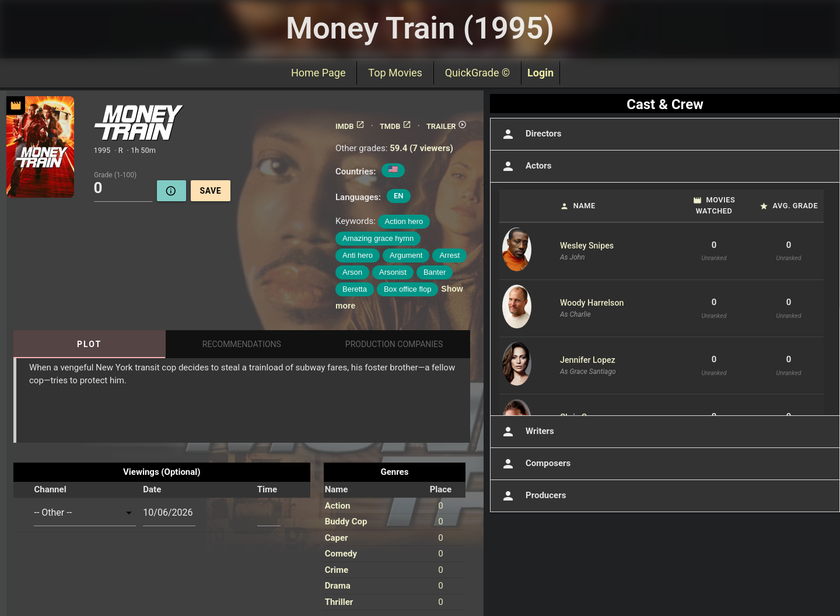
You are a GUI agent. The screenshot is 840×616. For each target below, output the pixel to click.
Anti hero (358, 255)
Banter (435, 272)
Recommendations (242, 344)
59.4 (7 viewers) (421, 148)
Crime (337, 570)
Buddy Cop (346, 521)
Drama (338, 586)
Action (338, 506)
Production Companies (394, 344)
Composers (535, 464)
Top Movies (395, 73)
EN (399, 196)
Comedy (341, 554)
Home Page (318, 73)
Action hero (404, 221)
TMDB (395, 126)
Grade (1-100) (115, 174)
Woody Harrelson (592, 303)
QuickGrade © (477, 73)
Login (540, 73)
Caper (337, 538)
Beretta (355, 289)
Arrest (449, 255)
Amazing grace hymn (378, 238)
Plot (89, 344)
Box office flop (407, 289)
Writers (527, 432)
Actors (525, 166)
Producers (533, 496)
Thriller (339, 602)
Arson (352, 272)
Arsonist (393, 272)
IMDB (350, 126)
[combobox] (85, 513)
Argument (406, 255)
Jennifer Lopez (588, 360)
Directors (531, 134)
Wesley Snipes (587, 246)
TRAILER (447, 126)
